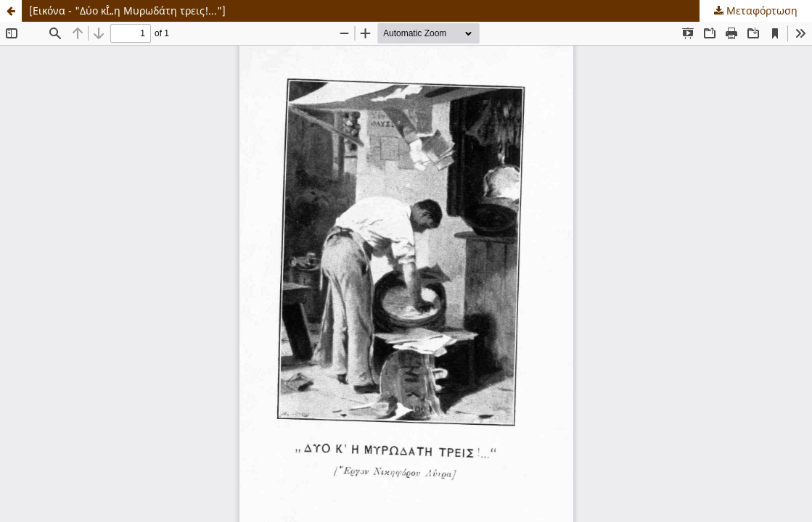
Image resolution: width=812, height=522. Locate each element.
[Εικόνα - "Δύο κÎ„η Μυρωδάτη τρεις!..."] (127, 11)
